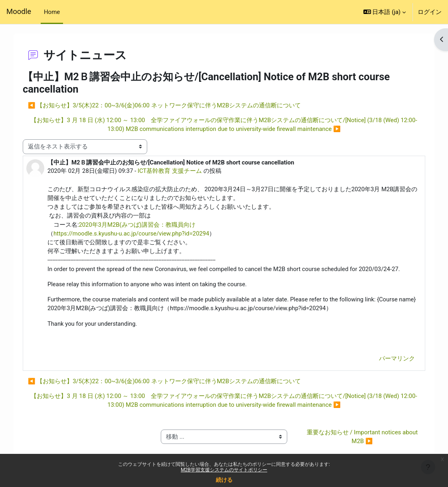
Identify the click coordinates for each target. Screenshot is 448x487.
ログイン (430, 12)
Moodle (19, 12)
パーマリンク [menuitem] (391, 360)
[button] (385, 12)
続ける (224, 480)
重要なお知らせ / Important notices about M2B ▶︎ (359, 438)
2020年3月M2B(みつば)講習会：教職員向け (143, 225)
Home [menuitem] (52, 12)
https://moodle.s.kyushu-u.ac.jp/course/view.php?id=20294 (138, 234)
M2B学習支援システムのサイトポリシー (224, 470)
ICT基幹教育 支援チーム (176, 171)
